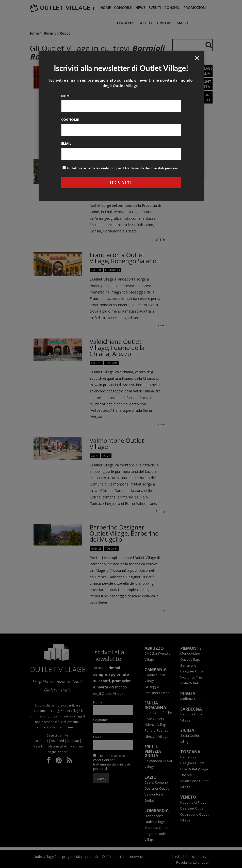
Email (66, 143)
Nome (66, 96)
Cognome (70, 120)
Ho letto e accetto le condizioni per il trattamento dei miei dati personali (123, 168)
